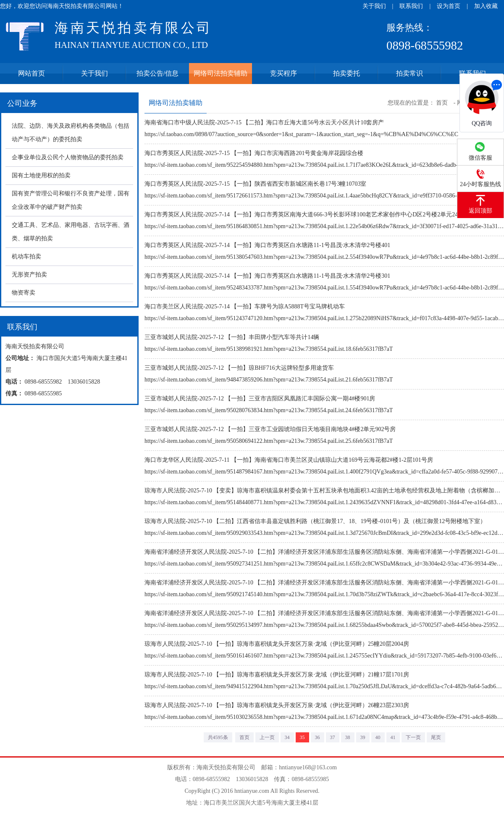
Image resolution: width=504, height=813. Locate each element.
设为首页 (449, 6)
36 (318, 737)
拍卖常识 (409, 73)
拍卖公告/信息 (157, 73)
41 (393, 737)
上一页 (267, 737)
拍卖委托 (346, 73)
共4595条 (218, 737)
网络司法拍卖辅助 (220, 73)
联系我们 (411, 6)
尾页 (436, 737)
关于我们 (374, 6)
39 (363, 737)
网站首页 (31, 73)
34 (287, 737)
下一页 (413, 737)
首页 (442, 103)
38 (348, 737)
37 (333, 737)
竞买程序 (283, 73)
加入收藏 (486, 6)
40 (378, 737)
